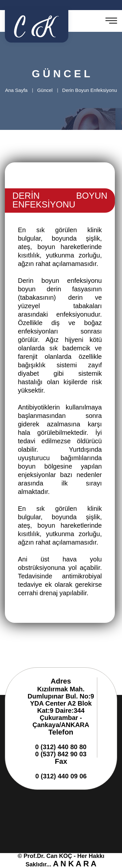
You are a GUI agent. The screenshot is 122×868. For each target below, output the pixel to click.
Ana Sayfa (16, 90)
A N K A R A (75, 864)
